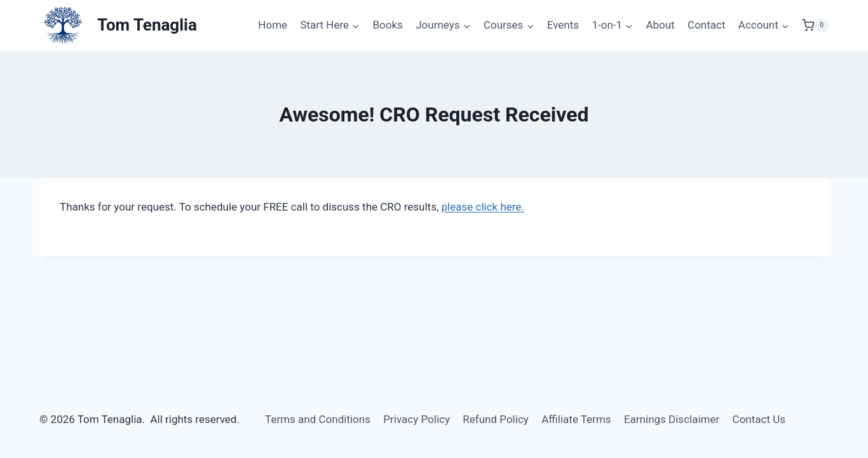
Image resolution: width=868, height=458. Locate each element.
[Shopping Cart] (815, 25)
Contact (706, 25)
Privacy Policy (417, 419)
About (660, 25)
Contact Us (759, 419)
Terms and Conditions (318, 419)
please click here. (483, 207)
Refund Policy (496, 419)
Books (387, 25)
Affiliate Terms (576, 419)
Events (563, 25)
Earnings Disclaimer (672, 419)
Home (273, 25)
